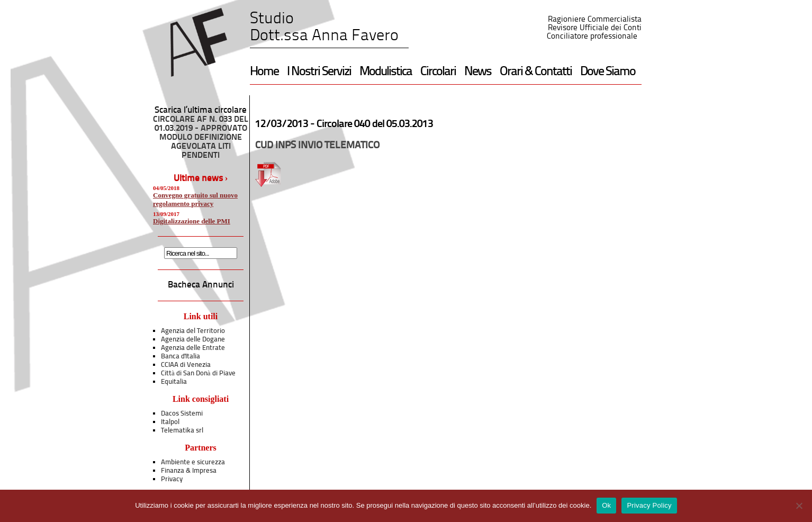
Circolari (438, 72)
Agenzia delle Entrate (193, 348)
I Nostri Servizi (319, 72)
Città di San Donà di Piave (198, 373)
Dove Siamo (608, 72)
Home (264, 72)
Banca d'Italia (181, 357)
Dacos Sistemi (182, 414)
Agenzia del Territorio (193, 331)
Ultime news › (201, 179)
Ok (606, 505)
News (478, 72)
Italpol (170, 422)
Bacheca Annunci (201, 285)
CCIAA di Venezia (186, 365)
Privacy (172, 479)
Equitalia (174, 382)
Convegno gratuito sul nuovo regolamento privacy (195, 199)
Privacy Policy (649, 505)
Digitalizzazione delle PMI (192, 221)
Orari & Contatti (536, 72)
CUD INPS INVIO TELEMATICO (317, 146)
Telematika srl (182, 431)
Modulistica (386, 72)
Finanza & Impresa (189, 471)
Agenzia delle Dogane (193, 340)
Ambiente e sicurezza (193, 462)
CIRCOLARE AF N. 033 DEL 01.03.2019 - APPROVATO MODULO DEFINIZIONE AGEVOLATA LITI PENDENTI (201, 138)
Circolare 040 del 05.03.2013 (375, 124)
